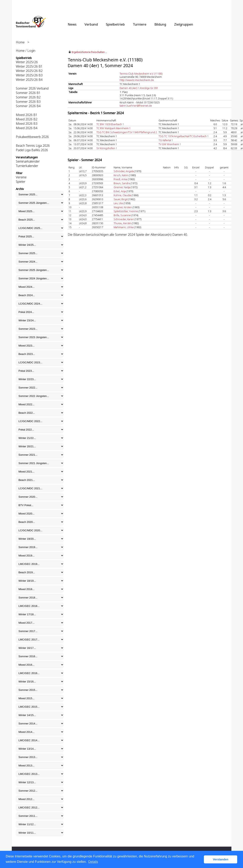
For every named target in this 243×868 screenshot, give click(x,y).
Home (20, 42)
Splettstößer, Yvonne (126, 211)
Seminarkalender (28, 161)
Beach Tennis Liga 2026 (33, 146)
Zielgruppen (184, 24)
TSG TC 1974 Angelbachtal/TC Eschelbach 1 (184, 136)
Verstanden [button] (221, 859)
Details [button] (93, 862)
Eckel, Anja (120, 191)
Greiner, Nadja (122, 187)
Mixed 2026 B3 (27, 124)
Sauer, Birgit (121, 199)
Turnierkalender (27, 166)
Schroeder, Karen (124, 219)
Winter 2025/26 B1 (29, 66)
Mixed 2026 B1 (27, 115)
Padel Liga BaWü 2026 (32, 150)
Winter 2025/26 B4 (29, 80)
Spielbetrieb (115, 24)
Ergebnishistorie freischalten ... (89, 52)
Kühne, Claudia (122, 195)
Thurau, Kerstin (122, 223)
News (72, 24)
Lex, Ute (118, 203)
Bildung (160, 24)
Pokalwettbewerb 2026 (32, 137)
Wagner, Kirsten (123, 207)
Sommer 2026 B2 (28, 97)
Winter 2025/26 (27, 62)
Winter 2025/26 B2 (29, 71)
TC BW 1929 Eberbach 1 (110, 124)
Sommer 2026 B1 (28, 93)
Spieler (21, 182)
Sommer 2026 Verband (32, 88)
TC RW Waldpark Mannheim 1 (114, 128)
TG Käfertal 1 (166, 140)
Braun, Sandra (122, 183)
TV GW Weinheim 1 (170, 144)
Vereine (21, 177)
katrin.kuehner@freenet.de (136, 106)
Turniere (140, 24)
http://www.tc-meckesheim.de (137, 80)
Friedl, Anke (121, 179)
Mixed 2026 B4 (27, 128)
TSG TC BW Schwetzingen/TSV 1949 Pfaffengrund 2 (127, 132)
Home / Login (26, 51)
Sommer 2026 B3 (28, 102)
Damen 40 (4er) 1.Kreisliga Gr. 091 (139, 88)
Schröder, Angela (124, 171)
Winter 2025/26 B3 (29, 75)
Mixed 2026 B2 (27, 119)
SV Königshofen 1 (107, 148)
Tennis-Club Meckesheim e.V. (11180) (141, 74)
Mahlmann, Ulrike (124, 227)
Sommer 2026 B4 (28, 106)
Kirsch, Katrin (121, 175)
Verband (91, 24)
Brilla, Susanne (122, 215)
